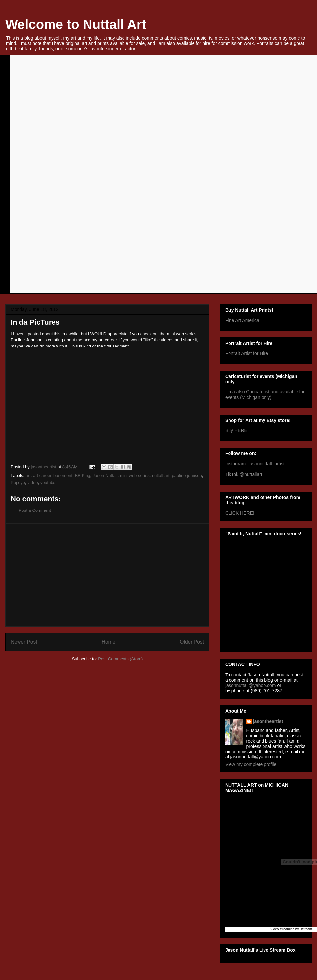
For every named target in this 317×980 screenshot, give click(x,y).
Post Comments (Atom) (120, 659)
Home (109, 642)
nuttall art (161, 476)
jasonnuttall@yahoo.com (251, 685)
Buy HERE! (237, 430)
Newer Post (24, 642)
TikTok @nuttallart (244, 474)
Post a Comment (35, 510)
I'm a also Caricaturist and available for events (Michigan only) (265, 395)
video (33, 483)
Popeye (18, 483)
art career (42, 476)
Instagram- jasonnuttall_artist (255, 464)
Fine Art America (242, 320)
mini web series (135, 476)
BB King (82, 476)
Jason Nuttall (105, 476)
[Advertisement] (107, 575)
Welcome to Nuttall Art (76, 24)
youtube (48, 483)
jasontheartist (268, 721)
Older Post (192, 642)
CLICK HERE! (240, 513)
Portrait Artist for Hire (247, 353)
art (28, 476)
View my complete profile (251, 764)
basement (63, 476)
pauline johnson (187, 476)
